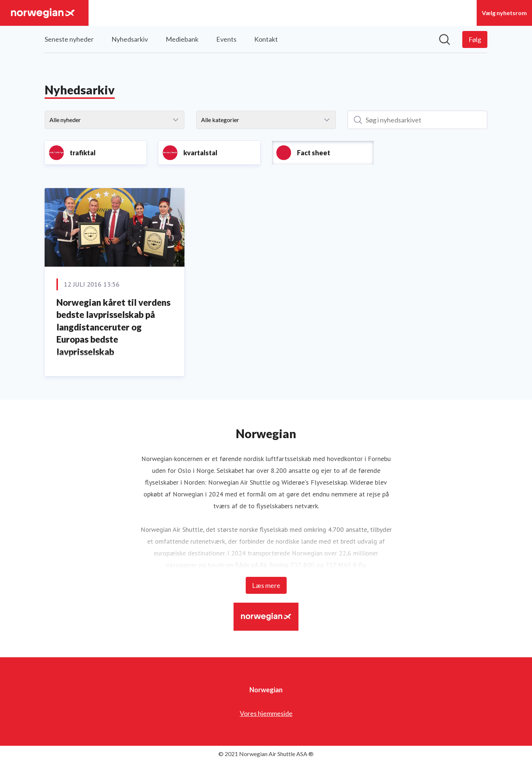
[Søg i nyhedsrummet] (445, 39)
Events (226, 39)
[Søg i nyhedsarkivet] (417, 120)
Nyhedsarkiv (130, 39)
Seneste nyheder (69, 39)
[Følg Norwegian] (475, 39)
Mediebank (182, 39)
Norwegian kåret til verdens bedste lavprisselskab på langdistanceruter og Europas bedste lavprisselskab (113, 327)
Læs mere (266, 585)
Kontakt (266, 39)
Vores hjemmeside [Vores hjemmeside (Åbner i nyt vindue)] (266, 713)
